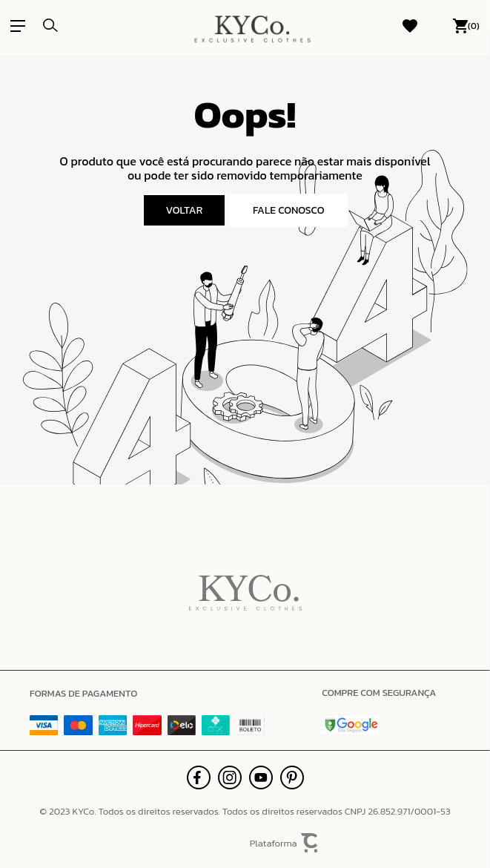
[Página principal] (252, 26)
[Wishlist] (410, 26)
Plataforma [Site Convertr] (285, 843)
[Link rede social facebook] (199, 777)
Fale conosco (289, 210)
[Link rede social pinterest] (292, 777)
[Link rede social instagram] (230, 777)
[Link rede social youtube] (261, 777)
